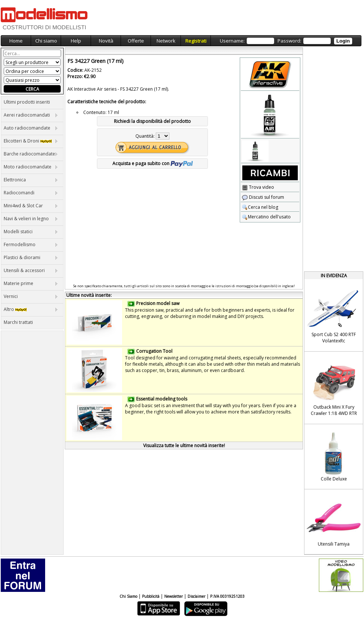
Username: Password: (286, 41)
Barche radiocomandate (31, 154)
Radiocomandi (31, 193)
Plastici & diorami (31, 257)
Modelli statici (31, 232)
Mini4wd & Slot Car (31, 206)
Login (343, 41)
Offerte (136, 41)
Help (76, 41)
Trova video (258, 187)
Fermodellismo (31, 244)
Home (16, 41)
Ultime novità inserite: (89, 295)
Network (166, 41)
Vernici (31, 296)
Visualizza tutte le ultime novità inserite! (184, 445)
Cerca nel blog (260, 207)
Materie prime (31, 283)
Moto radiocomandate (31, 167)
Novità (106, 41)
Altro (31, 309)
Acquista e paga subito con (153, 163)
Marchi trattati (18, 322)
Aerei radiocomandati (31, 115)
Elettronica (31, 180)
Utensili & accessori (31, 270)
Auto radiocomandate (31, 128)
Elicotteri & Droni (31, 141)
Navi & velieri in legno (31, 219)
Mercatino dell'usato (266, 217)
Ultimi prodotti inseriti (27, 102)
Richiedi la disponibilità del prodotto (152, 121)
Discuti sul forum (263, 197)
